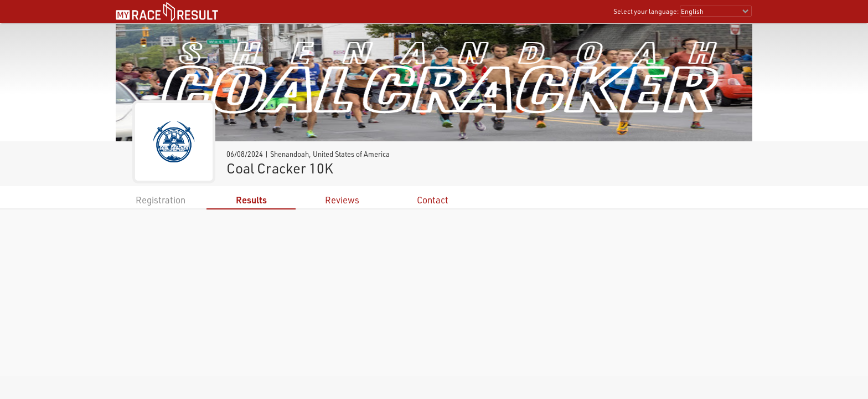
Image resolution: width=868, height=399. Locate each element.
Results (251, 200)
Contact (433, 200)
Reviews (342, 200)
